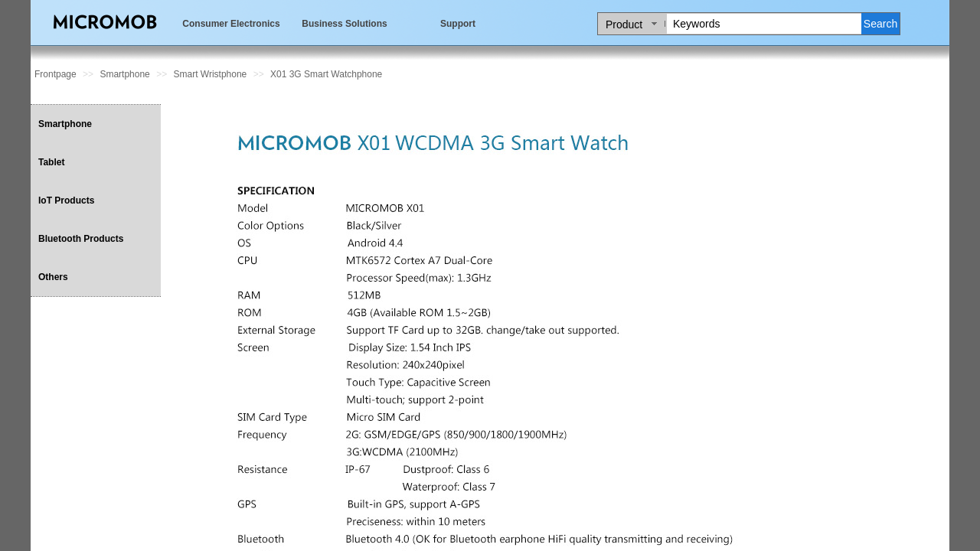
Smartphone (124, 74)
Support (458, 24)
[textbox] (764, 24)
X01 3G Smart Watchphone (326, 74)
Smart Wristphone (210, 74)
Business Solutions (344, 24)
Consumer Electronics (231, 24)
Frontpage (56, 74)
